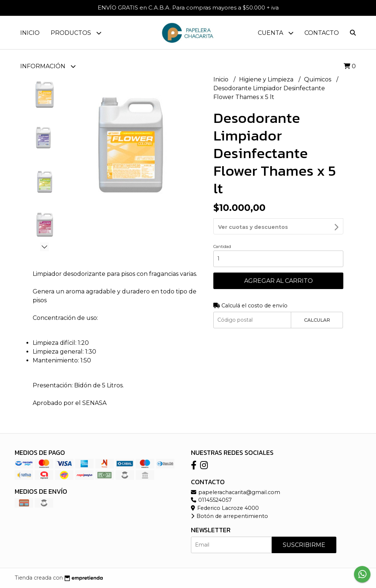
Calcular (317, 300)
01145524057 (211, 500)
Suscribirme (304, 545)
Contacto (322, 33)
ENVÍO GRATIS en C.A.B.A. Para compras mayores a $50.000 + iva (188, 8)
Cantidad (222, 227)
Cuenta (276, 33)
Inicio (30, 33)
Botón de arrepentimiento (229, 516)
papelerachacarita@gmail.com (236, 492)
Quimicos (318, 79)
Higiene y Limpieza (267, 79)
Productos (76, 33)
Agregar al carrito (279, 261)
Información (48, 66)
